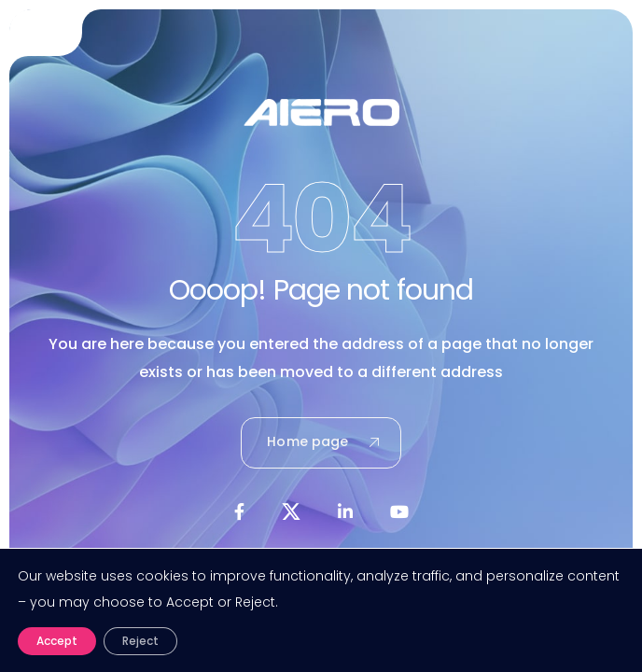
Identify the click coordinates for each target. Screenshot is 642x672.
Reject (140, 641)
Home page (322, 441)
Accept (57, 641)
